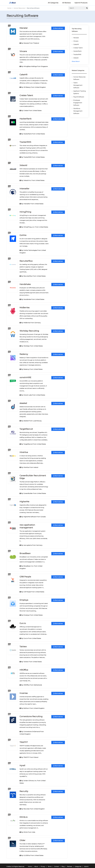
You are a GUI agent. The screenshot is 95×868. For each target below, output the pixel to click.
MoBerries (25, 306)
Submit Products (81, 3)
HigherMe (24, 500)
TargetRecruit (26, 427)
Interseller (24, 188)
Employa (24, 598)
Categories (78, 863)
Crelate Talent (26, 95)
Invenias (24, 690)
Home (9, 8)
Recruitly (24, 788)
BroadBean (25, 551)
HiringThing (25, 211)
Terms (50, 863)
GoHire (23, 234)
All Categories (53, 3)
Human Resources (19, 8)
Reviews (70, 863)
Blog (63, 863)
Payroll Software (79, 97)
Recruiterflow (26, 260)
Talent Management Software (78, 85)
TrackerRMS (25, 141)
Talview (23, 644)
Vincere (23, 51)
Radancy (24, 353)
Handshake (25, 283)
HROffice (24, 667)
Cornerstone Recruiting (31, 714)
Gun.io (23, 621)
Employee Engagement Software (78, 103)
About (36, 863)
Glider (22, 837)
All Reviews (66, 3)
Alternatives (58, 28)
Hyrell (22, 763)
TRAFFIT (24, 739)
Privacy (43, 863)
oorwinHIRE (25, 376)
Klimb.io (24, 814)
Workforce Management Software (78, 111)
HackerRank (25, 118)
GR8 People (25, 574)
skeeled (23, 402)
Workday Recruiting (29, 330)
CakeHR (23, 74)
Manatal (24, 28)
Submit (86, 863)
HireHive (24, 451)
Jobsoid (23, 165)
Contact (57, 863)
